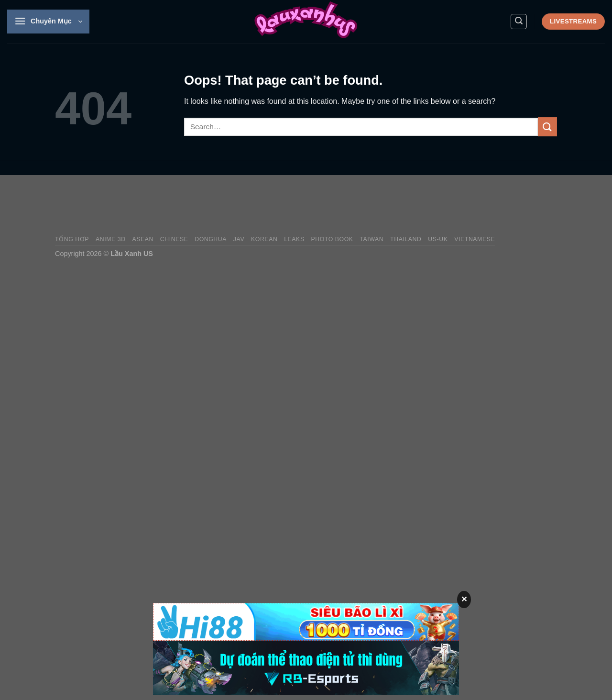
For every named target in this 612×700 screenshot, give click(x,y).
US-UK (438, 239)
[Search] (519, 22)
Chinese (174, 239)
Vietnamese (475, 239)
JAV (239, 239)
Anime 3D (111, 239)
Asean (143, 239)
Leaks (294, 239)
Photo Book (332, 239)
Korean (264, 239)
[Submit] (547, 127)
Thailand (406, 239)
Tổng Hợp (72, 239)
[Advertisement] (383, 205)
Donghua (211, 239)
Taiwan (372, 239)
